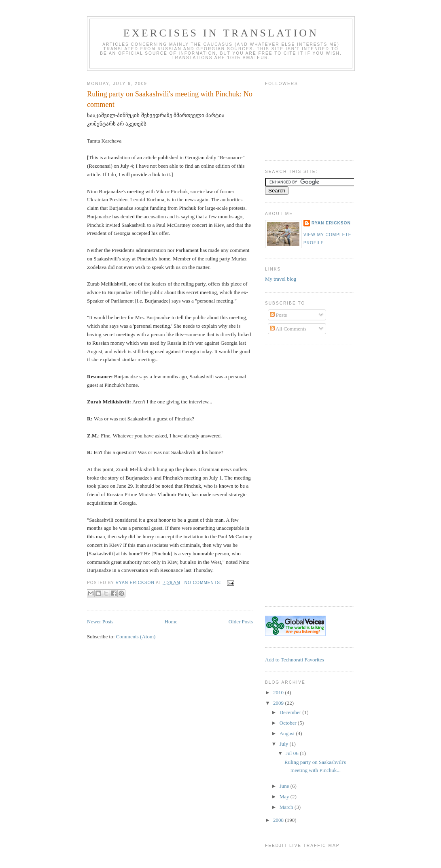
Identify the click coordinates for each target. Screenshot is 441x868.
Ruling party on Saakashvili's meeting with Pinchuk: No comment (170, 99)
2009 (279, 703)
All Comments (288, 329)
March (287, 807)
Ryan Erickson (331, 223)
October (289, 723)
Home (171, 622)
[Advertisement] (297, 475)
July (285, 744)
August (288, 733)
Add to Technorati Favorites (295, 660)
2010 (279, 692)
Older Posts (241, 622)
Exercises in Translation (221, 33)
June (285, 786)
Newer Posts (100, 622)
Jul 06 (293, 753)
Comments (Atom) (136, 637)
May (285, 797)
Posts (279, 315)
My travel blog (281, 279)
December (291, 712)
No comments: (204, 583)
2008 (279, 820)
